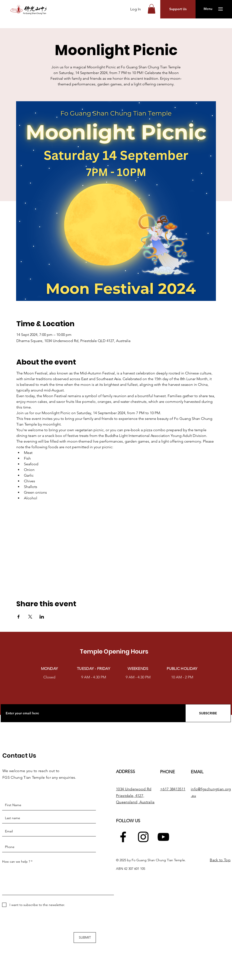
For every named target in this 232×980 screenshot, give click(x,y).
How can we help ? (16, 861)
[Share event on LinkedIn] (42, 617)
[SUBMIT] (85, 938)
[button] (152, 9)
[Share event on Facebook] (19, 617)
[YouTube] (163, 837)
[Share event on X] (30, 617)
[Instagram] (143, 837)
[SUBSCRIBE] (208, 713)
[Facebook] (123, 837)
